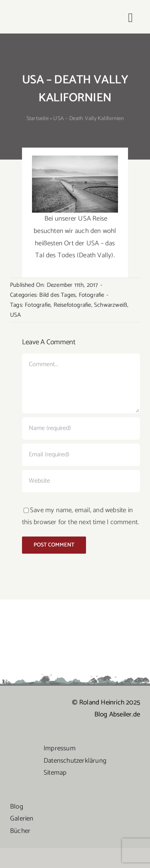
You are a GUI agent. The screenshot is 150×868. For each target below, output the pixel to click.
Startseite (38, 119)
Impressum (60, 748)
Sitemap (55, 773)
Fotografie (92, 295)
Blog (17, 807)
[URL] (81, 481)
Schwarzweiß (111, 305)
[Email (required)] (81, 455)
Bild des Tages (57, 295)
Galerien (22, 819)
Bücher (20, 831)
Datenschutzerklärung (75, 761)
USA (16, 315)
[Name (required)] (81, 428)
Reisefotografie (72, 305)
